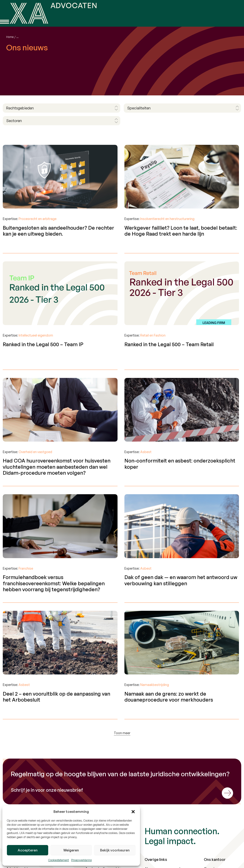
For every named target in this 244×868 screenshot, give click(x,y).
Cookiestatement (59, 860)
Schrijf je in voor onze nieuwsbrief (47, 790)
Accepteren (28, 850)
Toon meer (122, 733)
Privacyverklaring (81, 860)
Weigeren (71, 850)
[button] (133, 812)
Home (10, 37)
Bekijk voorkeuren (115, 850)
